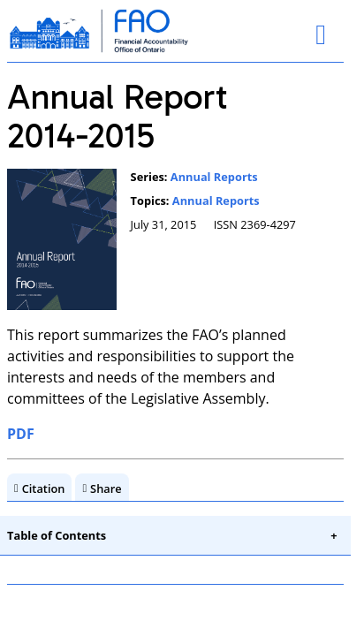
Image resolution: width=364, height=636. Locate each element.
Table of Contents (57, 535)
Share (106, 488)
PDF (21, 434)
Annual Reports (214, 177)
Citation (44, 488)
